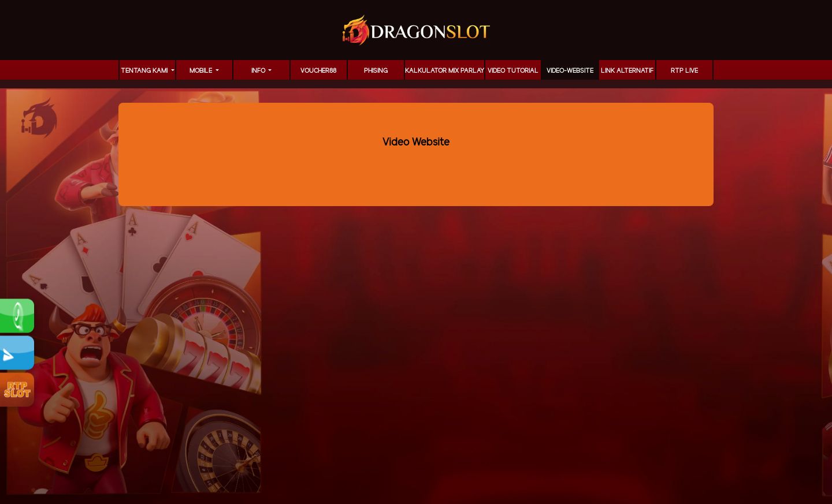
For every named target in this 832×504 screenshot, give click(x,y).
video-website (570, 71)
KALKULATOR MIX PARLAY (445, 71)
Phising (376, 71)
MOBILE (202, 71)
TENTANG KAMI (145, 71)
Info (259, 71)
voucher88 (318, 71)
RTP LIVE (684, 71)
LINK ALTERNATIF (627, 71)
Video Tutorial (513, 71)
